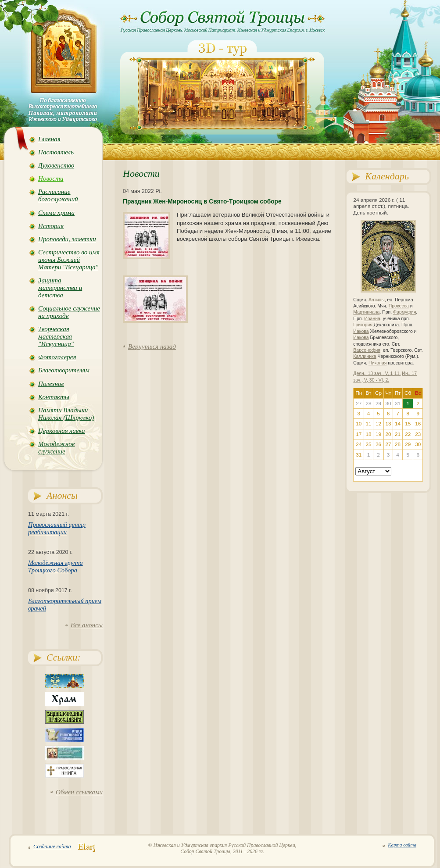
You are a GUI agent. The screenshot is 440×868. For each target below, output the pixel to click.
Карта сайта (402, 845)
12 (378, 424)
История (51, 226)
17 (359, 434)
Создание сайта (52, 847)
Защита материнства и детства (60, 288)
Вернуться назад (152, 346)
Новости (51, 179)
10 (359, 424)
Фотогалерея (57, 357)
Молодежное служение (56, 448)
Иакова (361, 331)
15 (408, 424)
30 (418, 444)
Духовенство (56, 165)
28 (398, 444)
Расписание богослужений (58, 195)
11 (368, 424)
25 (368, 444)
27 (388, 444)
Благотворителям (64, 370)
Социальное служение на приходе (69, 312)
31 (359, 455)
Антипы (377, 300)
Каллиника (365, 356)
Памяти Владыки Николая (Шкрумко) (66, 414)
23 (418, 434)
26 (378, 444)
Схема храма (56, 213)
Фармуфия (404, 312)
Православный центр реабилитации (57, 528)
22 (408, 434)
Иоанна (372, 319)
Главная (49, 139)
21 (398, 434)
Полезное (51, 384)
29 (408, 444)
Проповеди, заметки (67, 239)
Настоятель (56, 152)
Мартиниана (366, 312)
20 (388, 434)
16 (418, 424)
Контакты (54, 397)
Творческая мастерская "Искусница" (56, 336)
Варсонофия (367, 350)
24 (359, 444)
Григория (363, 325)
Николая (377, 363)
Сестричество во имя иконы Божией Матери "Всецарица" (69, 260)
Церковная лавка (62, 431)
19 (378, 434)
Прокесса (399, 306)
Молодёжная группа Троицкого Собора (55, 566)
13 (388, 424)
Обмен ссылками (79, 792)
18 (368, 434)
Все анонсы (87, 625)
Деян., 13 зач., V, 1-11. (377, 373)
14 (398, 424)
